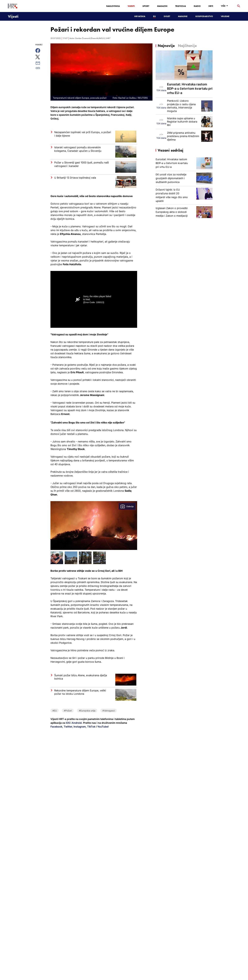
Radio (197, 6)
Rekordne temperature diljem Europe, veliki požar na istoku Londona (80, 692)
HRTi (211, 6)
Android (77, 723)
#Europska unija (87, 711)
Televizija (181, 6)
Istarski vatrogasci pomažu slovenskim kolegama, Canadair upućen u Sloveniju (78, 149)
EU (154, 16)
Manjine (183, 16)
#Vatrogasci (109, 711)
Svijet (167, 16)
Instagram (79, 727)
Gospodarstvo (204, 16)
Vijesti (131, 6)
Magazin (162, 6)
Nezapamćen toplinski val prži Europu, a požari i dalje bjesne (83, 134)
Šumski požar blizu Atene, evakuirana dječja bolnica (81, 677)
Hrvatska (140, 16)
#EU (55, 711)
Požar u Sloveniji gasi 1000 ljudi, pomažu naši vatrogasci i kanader (82, 164)
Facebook (56, 727)
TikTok (91, 727)
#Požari (68, 711)
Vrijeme (225, 16)
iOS (68, 723)
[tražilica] (239, 6)
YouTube (102, 727)
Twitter (68, 727)
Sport (146, 6)
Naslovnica (113, 6)
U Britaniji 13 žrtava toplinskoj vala (75, 178)
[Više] (225, 6)
